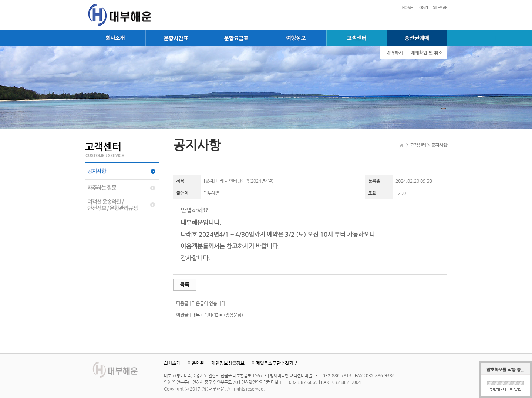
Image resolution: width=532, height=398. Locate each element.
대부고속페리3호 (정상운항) (217, 315)
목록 (185, 284)
